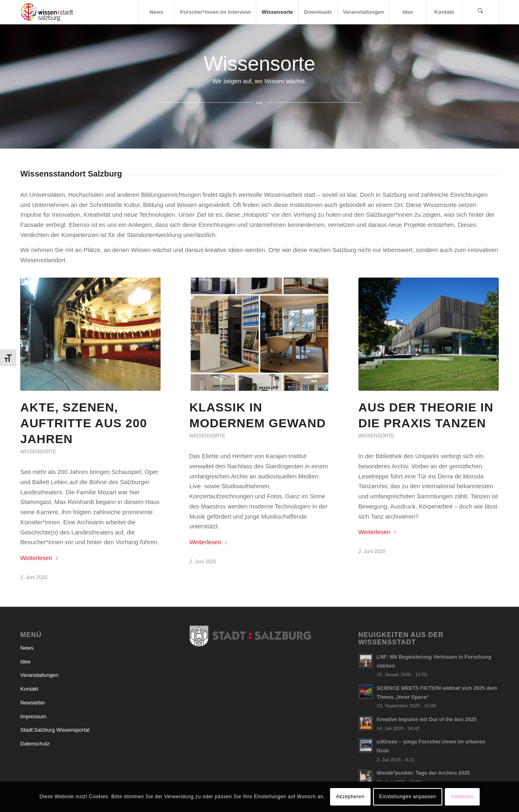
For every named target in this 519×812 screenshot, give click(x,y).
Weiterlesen (40, 558)
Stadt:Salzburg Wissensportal (55, 730)
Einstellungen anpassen (408, 797)
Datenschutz (35, 744)
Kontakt (29, 689)
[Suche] (480, 12)
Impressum (33, 716)
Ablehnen (462, 797)
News (27, 648)
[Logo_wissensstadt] (47, 12)
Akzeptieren (350, 797)
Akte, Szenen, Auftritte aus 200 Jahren (84, 423)
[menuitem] (156, 12)
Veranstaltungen (39, 675)
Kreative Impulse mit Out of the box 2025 (427, 719)
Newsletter (33, 703)
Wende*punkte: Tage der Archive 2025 (423, 773)
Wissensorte (38, 452)
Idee (25, 662)
